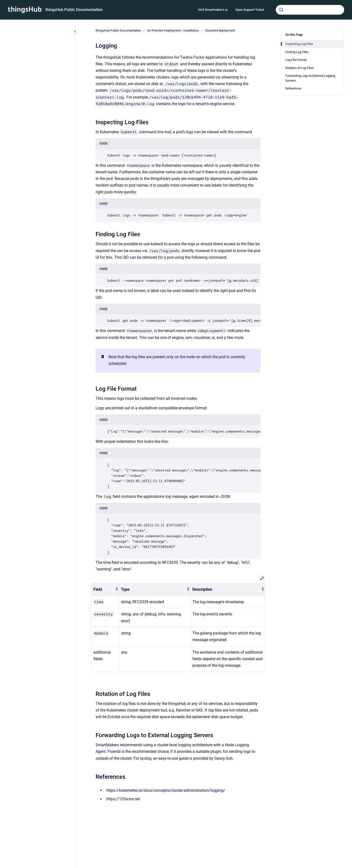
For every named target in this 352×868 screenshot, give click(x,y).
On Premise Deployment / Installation (173, 30)
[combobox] (310, 10)
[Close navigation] (75, 32)
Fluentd (114, 751)
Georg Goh (224, 758)
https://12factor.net (123, 799)
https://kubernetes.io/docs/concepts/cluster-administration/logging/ (166, 790)
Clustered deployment (220, 30)
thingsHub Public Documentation (74, 10)
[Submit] (281, 10)
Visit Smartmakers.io (213, 10)
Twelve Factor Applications (203, 57)
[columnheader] (105, 590)
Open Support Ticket (250, 10)
